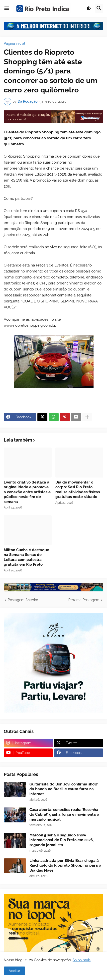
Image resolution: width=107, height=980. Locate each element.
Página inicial (14, 43)
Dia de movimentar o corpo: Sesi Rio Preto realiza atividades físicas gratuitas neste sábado (78, 490)
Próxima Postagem (84, 600)
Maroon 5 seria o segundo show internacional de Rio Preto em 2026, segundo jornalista (61, 840)
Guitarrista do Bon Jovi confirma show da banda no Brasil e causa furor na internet (64, 789)
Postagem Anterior (23, 600)
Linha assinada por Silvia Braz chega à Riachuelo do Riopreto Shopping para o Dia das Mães (65, 865)
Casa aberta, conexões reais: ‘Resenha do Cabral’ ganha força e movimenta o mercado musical (64, 815)
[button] (7, 8)
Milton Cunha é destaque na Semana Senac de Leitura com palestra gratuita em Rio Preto (26, 557)
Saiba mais (82, 960)
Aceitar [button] (14, 971)
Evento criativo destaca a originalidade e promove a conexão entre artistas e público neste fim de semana (27, 492)
